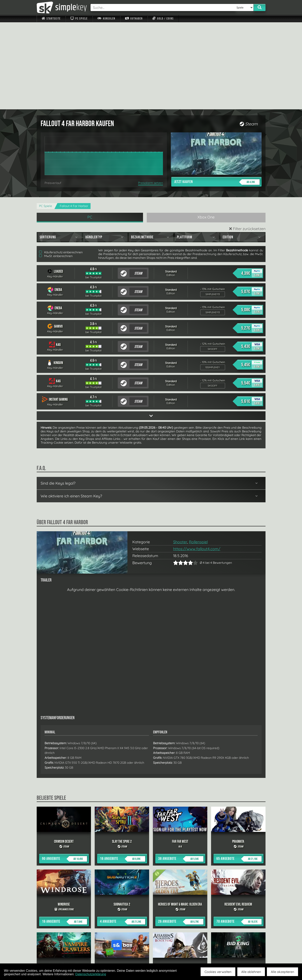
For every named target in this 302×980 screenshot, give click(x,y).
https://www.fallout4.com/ (197, 462)
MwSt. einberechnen (56, 169)
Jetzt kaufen (217, 95)
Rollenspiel (198, 455)
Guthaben (134, 19)
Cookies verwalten (218, 972)
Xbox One (206, 130)
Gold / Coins (163, 19)
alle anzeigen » (151, 911)
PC (90, 130)
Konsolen (106, 19)
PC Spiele (79, 19)
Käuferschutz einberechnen (61, 165)
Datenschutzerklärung (91, 974)
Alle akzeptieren (282, 972)
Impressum (53, 954)
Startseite (51, 19)
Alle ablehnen (251, 972)
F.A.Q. (126, 954)
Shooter (180, 455)
